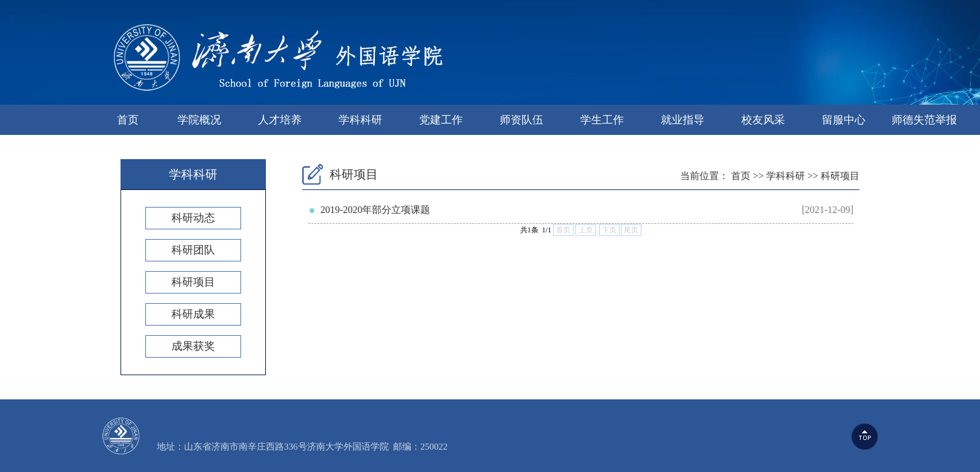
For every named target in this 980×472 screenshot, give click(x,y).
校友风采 (763, 120)
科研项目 (193, 282)
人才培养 (280, 120)
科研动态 (193, 218)
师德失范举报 (924, 120)
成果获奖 (193, 346)
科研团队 (193, 250)
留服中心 (844, 120)
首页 (128, 120)
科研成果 (193, 314)
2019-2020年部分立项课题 (375, 210)
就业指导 (683, 120)
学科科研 (360, 120)
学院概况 (199, 120)
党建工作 (441, 120)
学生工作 (602, 120)
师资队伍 (521, 120)
